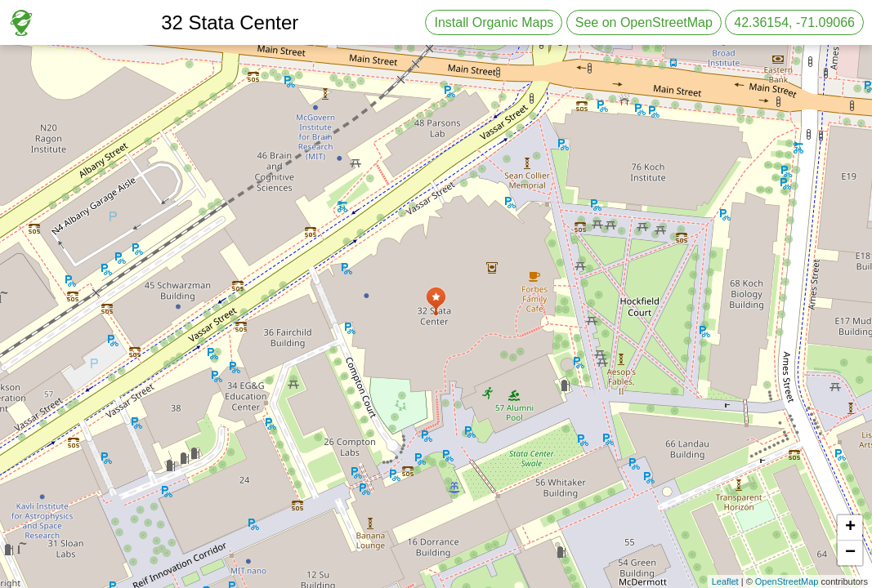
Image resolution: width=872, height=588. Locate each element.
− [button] (850, 553)
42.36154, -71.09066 (794, 22)
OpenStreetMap (787, 581)
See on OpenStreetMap (644, 22)
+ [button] (850, 528)
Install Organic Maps (494, 22)
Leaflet (725, 581)
